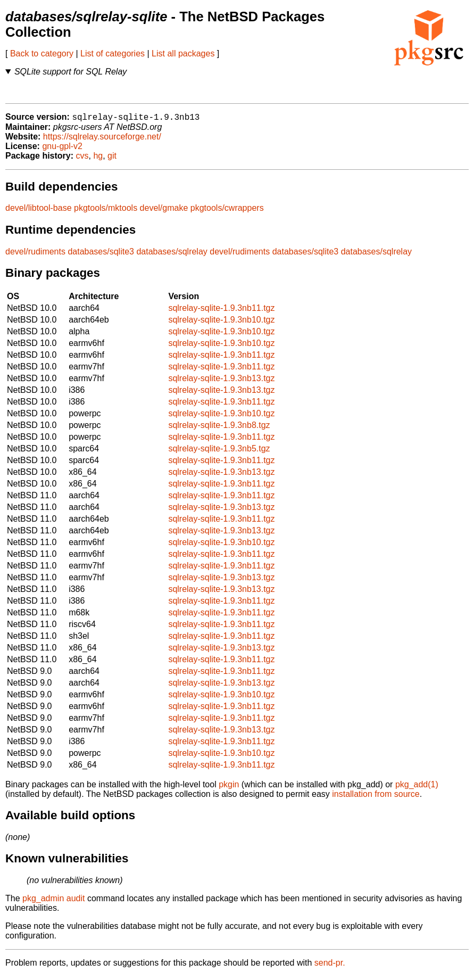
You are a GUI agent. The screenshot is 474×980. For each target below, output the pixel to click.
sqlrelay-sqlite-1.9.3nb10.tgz (221, 323)
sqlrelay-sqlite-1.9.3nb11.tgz (221, 312)
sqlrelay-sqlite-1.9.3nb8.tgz (219, 429)
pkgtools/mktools (106, 212)
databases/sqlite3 (101, 255)
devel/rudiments (35, 255)
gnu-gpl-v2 (62, 150)
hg (98, 159)
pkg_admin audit (53, 902)
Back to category (42, 53)
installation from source (376, 798)
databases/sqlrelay (172, 255)
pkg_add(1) (417, 788)
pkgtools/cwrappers (227, 212)
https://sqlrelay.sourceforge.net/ (102, 140)
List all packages (183, 53)
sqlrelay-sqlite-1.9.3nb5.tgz (219, 452)
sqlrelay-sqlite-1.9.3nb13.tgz (221, 382)
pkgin (229, 788)
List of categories (113, 53)
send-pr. (330, 966)
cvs (82, 159)
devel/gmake (164, 212)
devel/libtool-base (39, 212)
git (112, 159)
